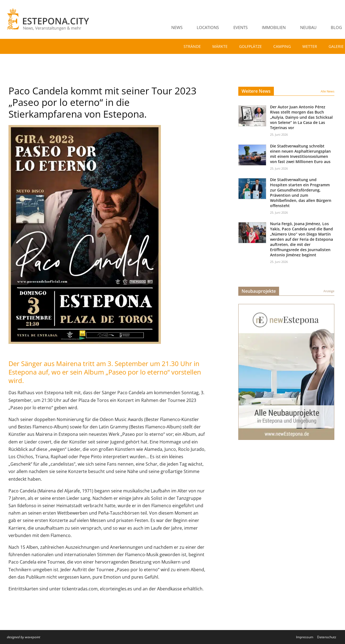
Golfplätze (250, 46)
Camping (282, 46)
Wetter (310, 46)
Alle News (327, 91)
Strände (192, 46)
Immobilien (274, 27)
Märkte (220, 46)
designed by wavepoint (24, 637)
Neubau (308, 27)
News (177, 27)
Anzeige (329, 291)
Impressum (305, 637)
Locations (208, 27)
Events (240, 27)
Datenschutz (327, 637)
